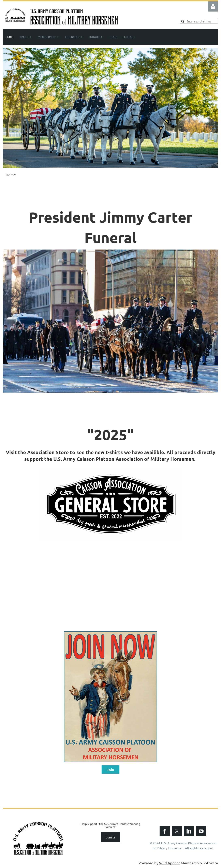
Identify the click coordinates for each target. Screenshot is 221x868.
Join (110, 770)
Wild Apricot (170, 863)
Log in (213, 6)
